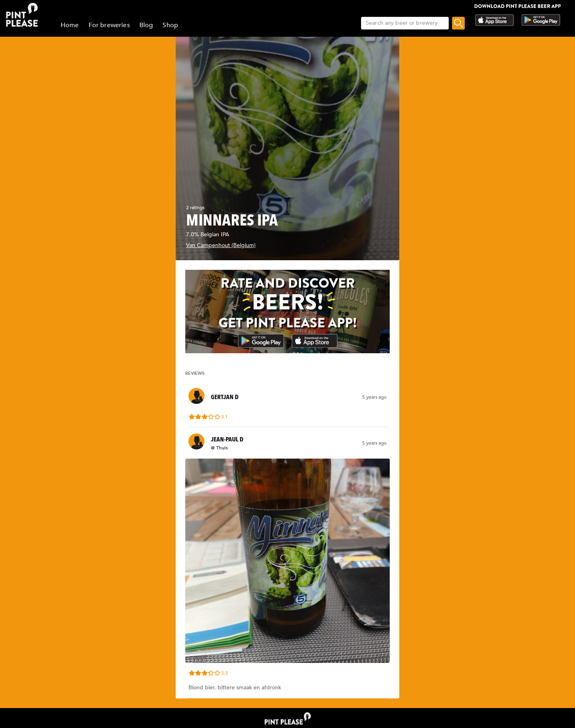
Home (70, 25)
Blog (146, 25)
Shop (170, 25)
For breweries (109, 25)
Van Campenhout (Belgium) (221, 245)
